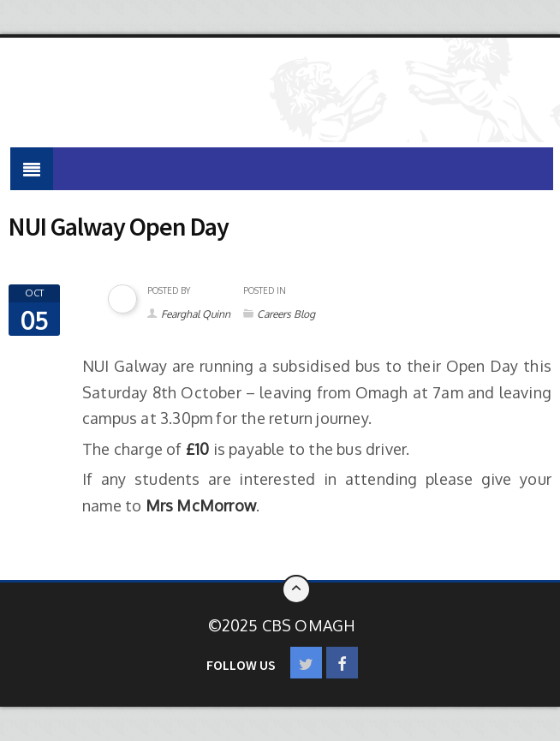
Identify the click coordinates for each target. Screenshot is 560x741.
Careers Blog (286, 314)
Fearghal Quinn (196, 314)
